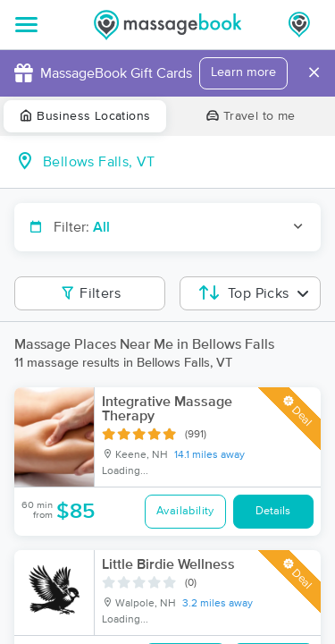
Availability (185, 511)
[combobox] (182, 162)
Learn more (243, 72)
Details (273, 511)
